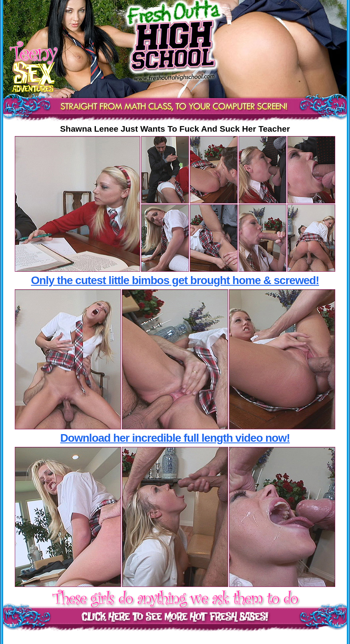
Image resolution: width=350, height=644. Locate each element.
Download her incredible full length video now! (175, 438)
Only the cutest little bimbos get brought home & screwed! (175, 280)
